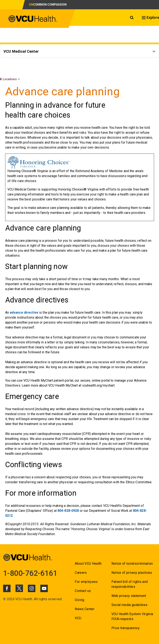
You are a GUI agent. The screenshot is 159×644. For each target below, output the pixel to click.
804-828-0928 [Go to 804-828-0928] (68, 511)
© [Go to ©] (4, 599)
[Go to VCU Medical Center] (79, 52)
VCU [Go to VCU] (78, 618)
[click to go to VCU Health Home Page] (33, 19)
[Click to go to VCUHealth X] (19, 588)
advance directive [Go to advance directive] (24, 312)
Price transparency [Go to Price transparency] (126, 628)
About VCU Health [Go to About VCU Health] (88, 564)
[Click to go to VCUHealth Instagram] (32, 588)
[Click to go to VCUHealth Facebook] (7, 588)
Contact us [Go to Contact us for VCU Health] (83, 591)
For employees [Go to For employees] (86, 582)
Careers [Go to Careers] (81, 573)
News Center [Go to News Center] (85, 609)
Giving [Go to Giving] (79, 600)
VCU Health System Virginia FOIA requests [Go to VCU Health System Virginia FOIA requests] (132, 616)
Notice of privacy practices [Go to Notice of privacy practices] (132, 573)
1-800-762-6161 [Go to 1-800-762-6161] (30, 573)
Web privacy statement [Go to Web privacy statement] (129, 596)
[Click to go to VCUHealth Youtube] (44, 588)
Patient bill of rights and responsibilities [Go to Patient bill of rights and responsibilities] (130, 584)
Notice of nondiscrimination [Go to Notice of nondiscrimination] (132, 564)
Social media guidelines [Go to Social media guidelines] (130, 605)
